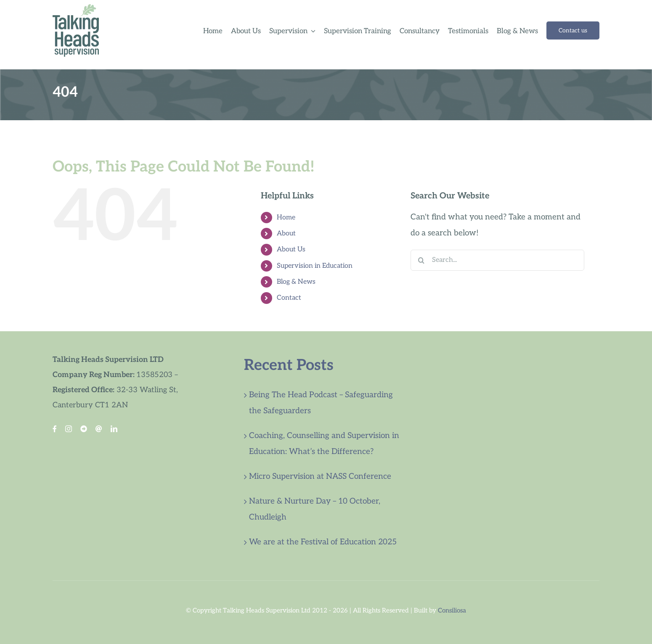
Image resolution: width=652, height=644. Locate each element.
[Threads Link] (99, 429)
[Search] (421, 260)
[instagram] (69, 429)
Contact (289, 298)
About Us (291, 249)
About (286, 234)
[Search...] (497, 260)
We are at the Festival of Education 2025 (323, 542)
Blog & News (296, 282)
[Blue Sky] (84, 429)
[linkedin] (114, 429)
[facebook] (55, 429)
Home (286, 218)
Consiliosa (452, 610)
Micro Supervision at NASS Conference (320, 476)
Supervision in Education (315, 266)
